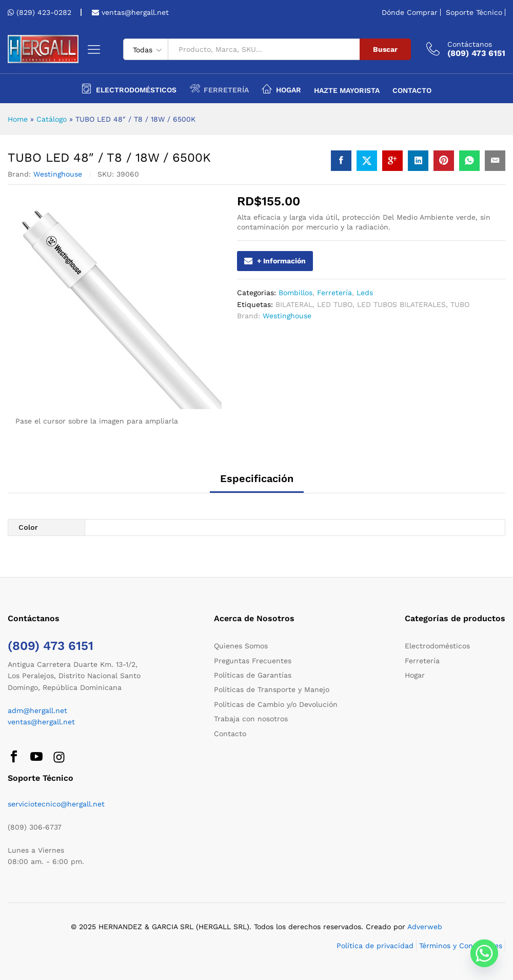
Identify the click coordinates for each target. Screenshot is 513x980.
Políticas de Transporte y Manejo (272, 689)
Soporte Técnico (474, 12)
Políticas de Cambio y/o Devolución (276, 704)
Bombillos (295, 293)
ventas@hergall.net (134, 12)
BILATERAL (294, 304)
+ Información (275, 261)
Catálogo (52, 119)
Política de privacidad (375, 946)
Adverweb (425, 927)
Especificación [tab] (257, 478)
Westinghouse (58, 174)
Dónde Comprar (410, 12)
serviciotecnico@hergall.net (56, 804)
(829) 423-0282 (44, 12)
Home (18, 119)
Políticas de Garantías (253, 675)
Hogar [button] (281, 88)
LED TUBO (335, 304)
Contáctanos (470, 44)
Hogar (415, 675)
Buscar (385, 49)
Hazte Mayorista (347, 90)
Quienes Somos (241, 646)
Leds (365, 293)
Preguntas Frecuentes (253, 661)
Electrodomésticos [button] (129, 88)
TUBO (460, 304)
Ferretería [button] (219, 88)
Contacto (412, 90)
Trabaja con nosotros (251, 719)
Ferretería (334, 293)
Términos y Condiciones (461, 946)
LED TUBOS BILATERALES (401, 304)
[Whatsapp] (484, 953)
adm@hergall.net (37, 710)
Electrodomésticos (437, 646)
